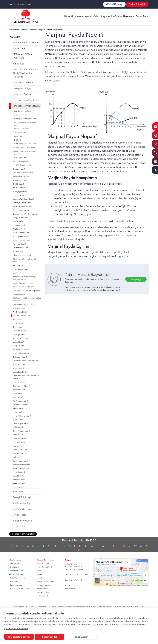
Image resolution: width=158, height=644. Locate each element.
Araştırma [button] (105, 16)
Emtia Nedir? (18, 327)
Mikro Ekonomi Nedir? (22, 233)
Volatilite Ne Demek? (21, 248)
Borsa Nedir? (18, 412)
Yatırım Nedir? (19, 408)
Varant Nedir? (18, 342)
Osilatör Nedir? (19, 169)
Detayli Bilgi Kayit (22, 497)
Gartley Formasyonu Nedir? (24, 305)
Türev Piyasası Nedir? (21, 431)
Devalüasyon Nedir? (21, 423)
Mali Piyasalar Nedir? (21, 236)
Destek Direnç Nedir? (22, 115)
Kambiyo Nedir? (19, 244)
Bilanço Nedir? (19, 195)
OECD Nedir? (18, 184)
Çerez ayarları (81, 637)
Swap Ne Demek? (20, 346)
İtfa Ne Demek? (19, 188)
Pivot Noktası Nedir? (21, 269)
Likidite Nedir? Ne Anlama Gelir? (26, 361)
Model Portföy (43, 592)
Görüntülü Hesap (114, 4)
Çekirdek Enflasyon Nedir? (24, 173)
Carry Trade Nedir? (20, 461)
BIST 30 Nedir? (19, 382)
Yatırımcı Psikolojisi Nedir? (23, 199)
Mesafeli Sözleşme (23, 83)
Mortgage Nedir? (20, 191)
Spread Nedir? (19, 251)
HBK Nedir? (18, 140)
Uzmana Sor (19, 527)
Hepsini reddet (49, 637)
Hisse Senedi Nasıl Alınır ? (23, 111)
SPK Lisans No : (21, 4)
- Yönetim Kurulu (16, 571)
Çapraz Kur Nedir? (20, 450)
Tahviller (41, 578)
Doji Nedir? (18, 457)
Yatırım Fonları (43, 589)
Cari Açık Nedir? (19, 442)
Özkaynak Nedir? (20, 133)
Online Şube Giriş (137, 4)
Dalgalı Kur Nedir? (20, 218)
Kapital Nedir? (19, 446)
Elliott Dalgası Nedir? (21, 353)
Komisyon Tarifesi (22, 94)
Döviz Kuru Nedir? (20, 438)
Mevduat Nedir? (19, 453)
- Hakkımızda (14, 567)
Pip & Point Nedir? (20, 312)
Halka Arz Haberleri (45, 596)
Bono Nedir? (18, 393)
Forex (39, 574)
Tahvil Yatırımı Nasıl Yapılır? (24, 386)
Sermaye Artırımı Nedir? (23, 203)
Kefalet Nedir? (19, 427)
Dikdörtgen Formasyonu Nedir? (26, 119)
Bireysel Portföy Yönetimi (47, 581)
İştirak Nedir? (18, 435)
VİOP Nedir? (18, 397)
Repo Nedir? (18, 265)
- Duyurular (14, 581)
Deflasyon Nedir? (20, 357)
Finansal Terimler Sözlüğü (26, 106)
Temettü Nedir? (19, 368)
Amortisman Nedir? (21, 180)
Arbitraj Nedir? (19, 335)
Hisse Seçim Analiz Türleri (23, 206)
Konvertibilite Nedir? (21, 465)
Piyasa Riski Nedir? (20, 405)
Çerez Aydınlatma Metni (16, 628)
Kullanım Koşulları (22, 521)
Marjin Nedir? (18, 487)
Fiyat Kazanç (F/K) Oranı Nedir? (25, 144)
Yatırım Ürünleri (92, 16)
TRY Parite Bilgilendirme (26, 43)
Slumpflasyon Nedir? (21, 161)
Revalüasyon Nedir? (21, 350)
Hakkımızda (129, 16)
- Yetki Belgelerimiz (17, 578)
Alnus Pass (19, 64)
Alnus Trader (20, 48)
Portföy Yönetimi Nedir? (23, 165)
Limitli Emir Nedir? (20, 372)
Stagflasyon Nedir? (21, 158)
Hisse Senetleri (43, 563)
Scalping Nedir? (19, 294)
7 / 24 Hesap (20, 515)
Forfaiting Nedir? (20, 472)
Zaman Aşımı (142, 16)
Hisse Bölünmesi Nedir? (23, 255)
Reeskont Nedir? (20, 483)
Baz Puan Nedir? (20, 225)
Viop (39, 571)
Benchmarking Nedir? (22, 176)
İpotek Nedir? (18, 420)
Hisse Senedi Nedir (45, 567)
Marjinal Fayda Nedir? (22, 316)
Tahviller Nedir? (19, 390)
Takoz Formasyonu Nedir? (23, 287)
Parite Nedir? (18, 320)
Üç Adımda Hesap (23, 509)
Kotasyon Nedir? (20, 480)
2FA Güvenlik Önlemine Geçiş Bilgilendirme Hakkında (26, 73)
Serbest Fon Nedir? (21, 129)
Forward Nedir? (19, 323)
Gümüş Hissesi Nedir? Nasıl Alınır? (27, 214)
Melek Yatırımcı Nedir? (22, 416)
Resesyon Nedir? (20, 308)
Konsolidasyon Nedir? (22, 468)
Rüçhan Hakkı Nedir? (21, 210)
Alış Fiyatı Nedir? (20, 229)
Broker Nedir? (19, 221)
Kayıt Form (19, 492)
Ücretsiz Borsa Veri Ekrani (26, 100)
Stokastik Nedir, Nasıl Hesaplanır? (26, 291)
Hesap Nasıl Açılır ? (23, 88)
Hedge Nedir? (19, 136)
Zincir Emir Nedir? (20, 365)
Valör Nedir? (18, 476)
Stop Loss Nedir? (20, 331)
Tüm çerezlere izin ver (19, 637)
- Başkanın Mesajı (16, 574)
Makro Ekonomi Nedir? (22, 240)
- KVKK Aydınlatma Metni (19, 589)
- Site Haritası (15, 563)
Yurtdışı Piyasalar (44, 585)
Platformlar (117, 16)
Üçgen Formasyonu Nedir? (24, 283)
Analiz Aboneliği (22, 503)
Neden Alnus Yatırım (74, 16)
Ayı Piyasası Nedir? (20, 401)
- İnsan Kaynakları (16, 585)
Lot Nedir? (17, 273)
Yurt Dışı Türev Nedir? (22, 338)
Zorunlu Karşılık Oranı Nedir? (25, 148)
